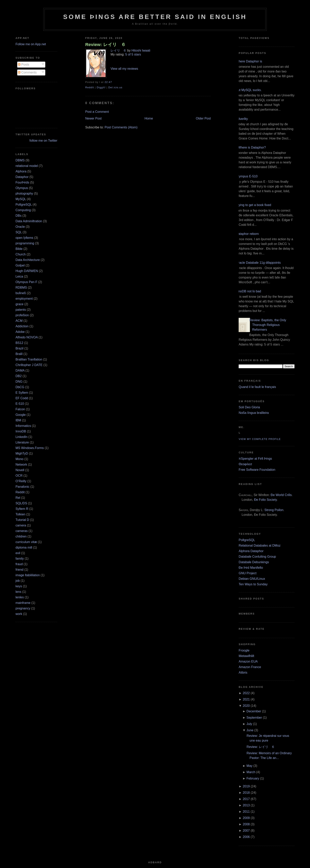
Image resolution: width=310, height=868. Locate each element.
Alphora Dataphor (251, 551)
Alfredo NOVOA (26, 337)
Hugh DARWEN (27, 271)
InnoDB (21, 431)
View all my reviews (124, 69)
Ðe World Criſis (281, 495)
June (250, 730)
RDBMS (21, 288)
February (253, 778)
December (254, 711)
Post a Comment (97, 112)
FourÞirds (22, 182)
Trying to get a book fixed (253, 205)
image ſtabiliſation (28, 575)
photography (24, 193)
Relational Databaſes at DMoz (260, 546)
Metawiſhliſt (246, 656)
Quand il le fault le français (257, 387)
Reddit (20, 492)
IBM (18, 420)
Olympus (22, 188)
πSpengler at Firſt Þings (255, 459)
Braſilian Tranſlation (29, 359)
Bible (19, 249)
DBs (18, 216)
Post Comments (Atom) (121, 127)
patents (21, 310)
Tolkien (20, 514)
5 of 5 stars (133, 54)
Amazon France (250, 667)
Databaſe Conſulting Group (257, 557)
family (20, 559)
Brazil (19, 348)
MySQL (21, 199)
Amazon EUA (248, 661)
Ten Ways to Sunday (253, 584)
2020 (246, 706)
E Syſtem (22, 393)
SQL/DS (21, 503)
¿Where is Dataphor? (251, 147)
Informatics (23, 426)
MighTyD (22, 453)
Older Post (203, 118)
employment (24, 299)
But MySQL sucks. (249, 90)
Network (21, 465)
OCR (19, 476)
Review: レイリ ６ (105, 45)
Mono (19, 459)
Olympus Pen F (26, 282)
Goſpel (20, 265)
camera (21, 525)
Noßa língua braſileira (254, 413)
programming (25, 243)
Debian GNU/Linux (252, 579)
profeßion (22, 315)
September (254, 718)
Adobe (20, 332)
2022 (246, 693)
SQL (18, 232)
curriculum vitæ (26, 542)
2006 (246, 837)
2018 (246, 793)
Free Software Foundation (257, 470)
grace (19, 304)
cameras (21, 531)
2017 (246, 799)
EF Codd (22, 398)
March (251, 772)
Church (21, 254)
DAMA (20, 370)
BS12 (19, 343)
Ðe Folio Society (265, 500)
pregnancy (23, 608)
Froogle (244, 650)
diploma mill (24, 547)
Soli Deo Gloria (249, 407)
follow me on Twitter (43, 141)
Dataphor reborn (247, 234)
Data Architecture (28, 260)
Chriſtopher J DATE (29, 365)
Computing (23, 210)
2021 (246, 699)
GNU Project (248, 573)
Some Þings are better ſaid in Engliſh (155, 17)
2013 (246, 805)
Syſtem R (22, 509)
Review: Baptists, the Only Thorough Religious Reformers (268, 325)
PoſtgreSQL (24, 205)
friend (19, 570)
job (17, 581)
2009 (246, 818)
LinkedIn (21, 437)
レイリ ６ (118, 50)
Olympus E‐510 (247, 176)
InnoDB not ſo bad (248, 291)
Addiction (22, 326)
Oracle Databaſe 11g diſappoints (258, 263)
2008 (246, 824)
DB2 (18, 376)
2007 (246, 831)
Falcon (20, 409)
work (19, 614)
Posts (24, 64)
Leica (19, 276)
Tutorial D (22, 520)
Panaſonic (22, 487)
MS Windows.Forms (30, 448)
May (250, 766)
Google (21, 415)
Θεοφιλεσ (245, 464)
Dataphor (22, 177)
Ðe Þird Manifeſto (251, 568)
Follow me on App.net (31, 44)
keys (19, 586)
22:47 (108, 82)
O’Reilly (21, 481)
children (21, 536)
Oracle (20, 227)
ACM (19, 321)
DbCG (20, 387)
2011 (246, 812)
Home (149, 118)
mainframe (23, 603)
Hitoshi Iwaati (141, 50)
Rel (18, 498)
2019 (246, 786)
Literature (22, 442)
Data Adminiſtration (29, 221)
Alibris (243, 673)
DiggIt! (101, 88)
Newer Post (93, 118)
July (249, 724)
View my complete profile (260, 439)
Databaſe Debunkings (254, 562)
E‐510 (20, 404)
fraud (19, 564)
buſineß (21, 293)
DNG (19, 382)
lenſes (20, 597)
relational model (27, 166)
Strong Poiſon (274, 510)
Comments (27, 72)
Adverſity (242, 119)
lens (18, 592)
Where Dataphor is (249, 61)
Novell (20, 470)
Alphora (21, 171)
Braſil (19, 354)
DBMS (20, 160)
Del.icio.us (115, 88)
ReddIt (90, 88)
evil (18, 553)
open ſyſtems (24, 238)
